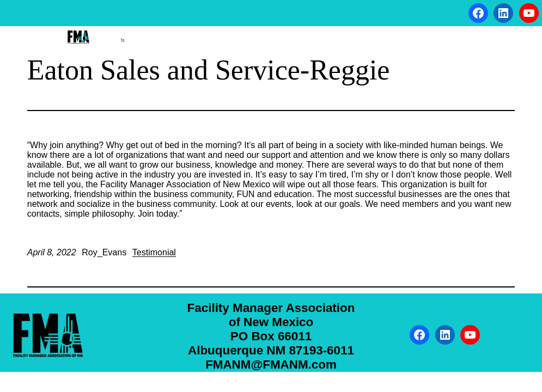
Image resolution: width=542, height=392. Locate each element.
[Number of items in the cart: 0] (123, 40)
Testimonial (154, 252)
